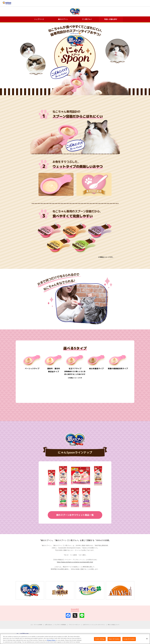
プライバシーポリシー (75, 625)
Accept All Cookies (129, 639)
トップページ (39, 19)
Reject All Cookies (114, 639)
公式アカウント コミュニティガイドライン (94, 625)
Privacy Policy (51, 640)
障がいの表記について (114, 625)
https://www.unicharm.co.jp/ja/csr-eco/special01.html (75, 563)
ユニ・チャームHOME (36, 625)
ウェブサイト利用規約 (60, 625)
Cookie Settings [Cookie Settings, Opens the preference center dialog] (100, 639)
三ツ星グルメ (87, 19)
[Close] (147, 639)
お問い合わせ (48, 625)
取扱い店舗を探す (111, 19)
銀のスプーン (63, 19)
